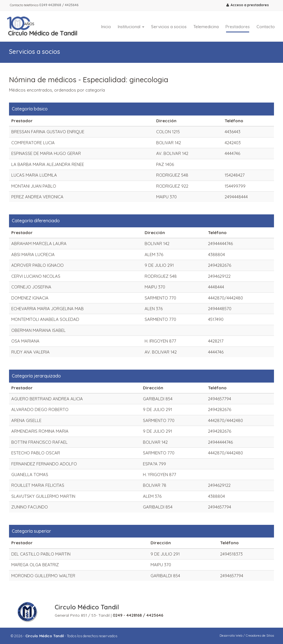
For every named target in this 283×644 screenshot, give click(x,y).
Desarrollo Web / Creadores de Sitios (247, 636)
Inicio (106, 27)
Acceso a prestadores (248, 5)
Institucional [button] (131, 27)
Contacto (266, 27)
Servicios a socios (169, 27)
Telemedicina (206, 27)
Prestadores (238, 27)
